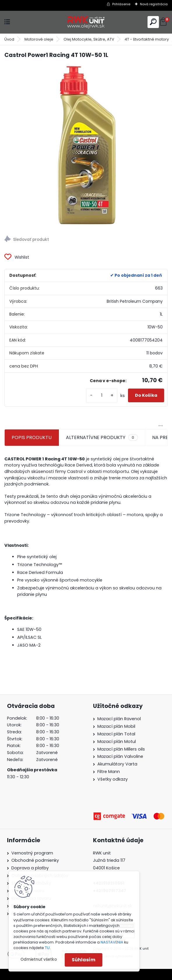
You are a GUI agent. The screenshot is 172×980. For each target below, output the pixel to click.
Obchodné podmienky (35, 860)
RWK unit (102, 853)
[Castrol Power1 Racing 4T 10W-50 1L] (86, 145)
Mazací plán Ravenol (119, 719)
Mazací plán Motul (117, 741)
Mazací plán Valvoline (120, 756)
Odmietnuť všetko (39, 959)
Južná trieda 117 (110, 860)
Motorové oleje (39, 39)
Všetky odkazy (113, 779)
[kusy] (102, 395)
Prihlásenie (121, 4)
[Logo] (86, 22)
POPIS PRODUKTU (32, 437)
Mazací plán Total (116, 734)
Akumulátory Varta (117, 764)
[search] (153, 22)
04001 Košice (106, 868)
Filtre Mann (109, 772)
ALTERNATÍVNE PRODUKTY (102, 438)
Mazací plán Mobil (116, 726)
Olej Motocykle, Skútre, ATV (89, 39)
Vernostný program (32, 853)
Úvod (9, 39)
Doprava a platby (30, 868)
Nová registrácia (154, 4)
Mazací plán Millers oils (121, 749)
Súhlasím (84, 960)
